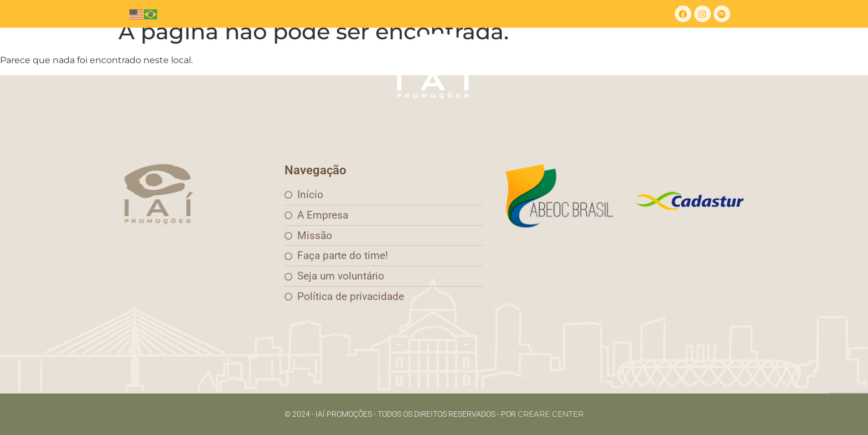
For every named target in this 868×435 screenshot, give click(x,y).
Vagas (618, 66)
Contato (523, 66)
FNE (573, 66)
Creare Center (551, 414)
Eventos (345, 66)
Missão (289, 66)
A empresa (227, 66)
